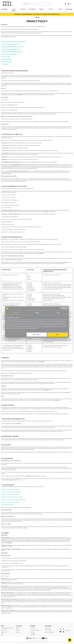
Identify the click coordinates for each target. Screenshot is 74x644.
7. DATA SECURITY (6, 57)
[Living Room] (14, 10)
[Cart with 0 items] (69, 4)
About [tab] (58, 313)
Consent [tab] (16, 313)
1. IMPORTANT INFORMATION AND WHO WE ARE (13, 42)
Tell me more (37, 334)
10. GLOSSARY (4, 64)
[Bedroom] (5, 9)
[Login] (65, 4)
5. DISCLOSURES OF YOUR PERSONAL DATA (12, 52)
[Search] (63, 3)
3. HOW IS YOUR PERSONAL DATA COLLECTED (12, 47)
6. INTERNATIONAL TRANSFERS (9, 54)
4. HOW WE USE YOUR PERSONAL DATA (11, 49)
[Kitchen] (23, 9)
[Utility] (51, 9)
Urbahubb (69, 9)
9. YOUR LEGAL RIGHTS (7, 62)
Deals (60, 9)
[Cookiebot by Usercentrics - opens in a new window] (62, 308)
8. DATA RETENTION (6, 59)
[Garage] (42, 9)
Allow (58, 334)
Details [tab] (37, 313)
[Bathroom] (32, 9)
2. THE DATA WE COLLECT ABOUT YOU (11, 44)
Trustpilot (37, 17)
